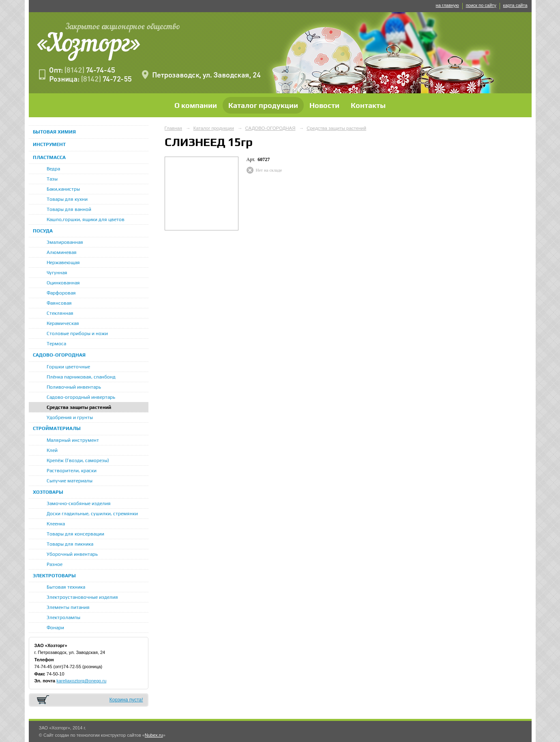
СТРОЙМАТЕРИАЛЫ (57, 428)
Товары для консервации (75, 534)
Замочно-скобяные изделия (79, 503)
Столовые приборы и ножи (77, 333)
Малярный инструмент (73, 440)
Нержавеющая (63, 262)
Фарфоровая (61, 293)
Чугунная (57, 273)
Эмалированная (65, 242)
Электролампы (63, 617)
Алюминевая (62, 252)
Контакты (368, 105)
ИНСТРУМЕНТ (49, 144)
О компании (196, 105)
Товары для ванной (69, 209)
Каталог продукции (263, 105)
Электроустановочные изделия (82, 597)
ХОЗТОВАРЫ (48, 492)
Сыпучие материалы (70, 481)
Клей (52, 450)
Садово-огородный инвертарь (81, 397)
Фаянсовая (59, 303)
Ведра (53, 169)
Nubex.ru (154, 735)
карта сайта (515, 5)
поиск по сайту (481, 5)
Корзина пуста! (126, 700)
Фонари (55, 628)
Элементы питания (68, 607)
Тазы (52, 179)
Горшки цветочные (68, 367)
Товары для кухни (67, 199)
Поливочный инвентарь (74, 387)
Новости (324, 105)
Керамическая (63, 323)
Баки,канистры (63, 189)
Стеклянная (60, 313)
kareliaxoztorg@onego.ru (81, 681)
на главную (447, 5)
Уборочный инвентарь (72, 554)
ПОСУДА (43, 231)
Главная (174, 128)
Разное (55, 564)
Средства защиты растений (79, 407)
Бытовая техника (66, 587)
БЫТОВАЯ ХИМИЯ (54, 132)
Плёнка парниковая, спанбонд (81, 377)
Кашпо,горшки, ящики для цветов (86, 219)
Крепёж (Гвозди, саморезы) (78, 460)
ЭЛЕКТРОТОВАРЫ (54, 576)
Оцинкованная (63, 283)
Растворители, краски (72, 471)
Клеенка (56, 524)
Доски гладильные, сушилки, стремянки (92, 514)
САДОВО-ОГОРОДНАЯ (59, 355)
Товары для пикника (70, 544)
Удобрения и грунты (70, 417)
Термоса (56, 344)
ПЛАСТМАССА (49, 157)
